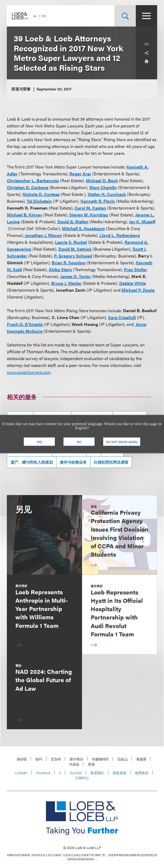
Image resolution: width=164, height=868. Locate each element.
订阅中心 (82, 778)
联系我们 (97, 773)
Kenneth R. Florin (98, 201)
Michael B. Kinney (25, 215)
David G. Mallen (73, 221)
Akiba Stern (60, 269)
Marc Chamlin (103, 187)
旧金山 (123, 759)
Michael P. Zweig (138, 290)
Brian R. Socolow (69, 262)
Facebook (43, 773)
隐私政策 (120, 773)
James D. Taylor (75, 276)
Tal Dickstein (39, 201)
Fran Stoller (135, 269)
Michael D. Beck (102, 180)
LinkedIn (21, 773)
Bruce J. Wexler (66, 283)
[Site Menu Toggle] (146, 16)
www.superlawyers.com (29, 372)
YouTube (76, 773)
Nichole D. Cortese (41, 194)
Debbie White (133, 283)
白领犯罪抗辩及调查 (111, 462)
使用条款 (142, 773)
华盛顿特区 (100, 759)
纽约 (39, 759)
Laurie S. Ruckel (71, 242)
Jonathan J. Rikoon (43, 235)
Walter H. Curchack (107, 194)
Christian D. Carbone (28, 187)
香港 (91, 764)
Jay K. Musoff (142, 221)
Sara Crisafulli (122, 317)
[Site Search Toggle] (125, 16)
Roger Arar (80, 174)
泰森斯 (141, 759)
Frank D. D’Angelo (25, 324)
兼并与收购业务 (73, 462)
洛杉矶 (22, 759)
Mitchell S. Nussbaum (83, 228)
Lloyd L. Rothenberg (120, 235)
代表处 (74, 764)
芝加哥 (56, 759)
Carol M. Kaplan (90, 208)
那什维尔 (76, 759)
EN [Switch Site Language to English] (35, 16)
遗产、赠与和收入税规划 (32, 462)
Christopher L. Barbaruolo (33, 180)
